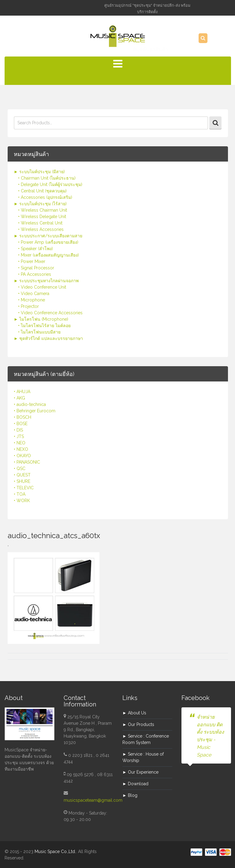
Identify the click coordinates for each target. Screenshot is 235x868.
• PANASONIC (27, 462)
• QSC (20, 469)
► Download (135, 784)
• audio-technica (30, 404)
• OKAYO (22, 456)
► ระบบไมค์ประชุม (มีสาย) (39, 172)
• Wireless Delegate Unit (42, 217)
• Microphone (32, 300)
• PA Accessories (35, 274)
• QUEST (22, 475)
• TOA (20, 494)
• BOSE (21, 424)
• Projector (28, 306)
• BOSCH (22, 417)
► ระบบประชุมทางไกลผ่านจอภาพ (46, 281)
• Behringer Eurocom (35, 411)
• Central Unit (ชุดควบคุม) (42, 191)
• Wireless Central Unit (40, 223)
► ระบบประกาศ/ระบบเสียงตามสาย (48, 236)
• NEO (20, 443)
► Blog (130, 795)
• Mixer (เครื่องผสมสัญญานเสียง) (48, 255)
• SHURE (22, 481)
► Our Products (138, 724)
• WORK (22, 501)
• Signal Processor (36, 268)
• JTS (19, 436)
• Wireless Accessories (41, 229)
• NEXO (21, 449)
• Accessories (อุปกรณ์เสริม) (45, 197)
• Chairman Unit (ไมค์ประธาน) (47, 178)
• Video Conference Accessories (50, 313)
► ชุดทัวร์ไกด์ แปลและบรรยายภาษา (48, 338)
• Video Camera (34, 294)
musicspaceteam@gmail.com (93, 800)
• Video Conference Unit (42, 287)
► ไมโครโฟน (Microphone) (41, 319)
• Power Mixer (32, 261)
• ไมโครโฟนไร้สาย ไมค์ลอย (44, 326)
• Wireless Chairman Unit (43, 210)
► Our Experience (140, 772)
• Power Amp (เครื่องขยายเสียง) (48, 242)
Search (215, 123)
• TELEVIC (24, 488)
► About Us (134, 713)
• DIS (18, 430)
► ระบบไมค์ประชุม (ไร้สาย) (40, 204)
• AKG (19, 398)
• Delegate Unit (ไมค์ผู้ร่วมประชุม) (50, 184)
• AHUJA (22, 392)
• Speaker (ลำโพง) (35, 249)
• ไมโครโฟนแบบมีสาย (39, 332)
